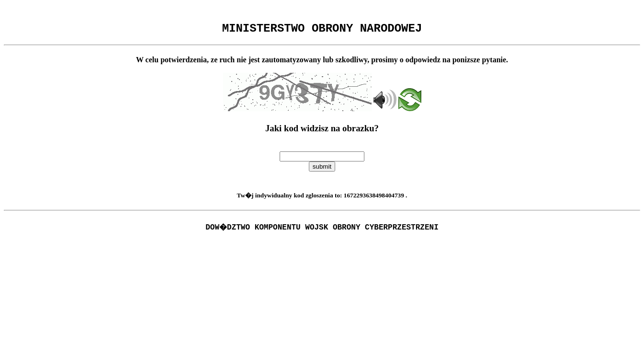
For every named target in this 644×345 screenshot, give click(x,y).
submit (322, 169)
